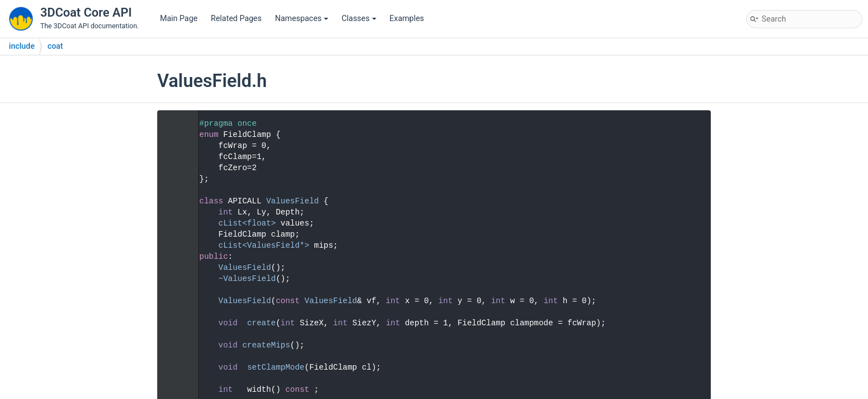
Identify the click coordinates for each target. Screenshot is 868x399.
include (22, 46)
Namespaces (302, 19)
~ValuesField (247, 279)
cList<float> (247, 223)
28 (174, 301)
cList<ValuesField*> (264, 245)
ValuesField (293, 201)
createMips (266, 345)
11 (174, 201)
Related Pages (236, 19)
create (261, 323)
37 (174, 323)
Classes (359, 19)
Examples (407, 19)
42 (174, 345)
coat (55, 46)
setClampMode (276, 367)
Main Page (179, 19)
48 (174, 367)
